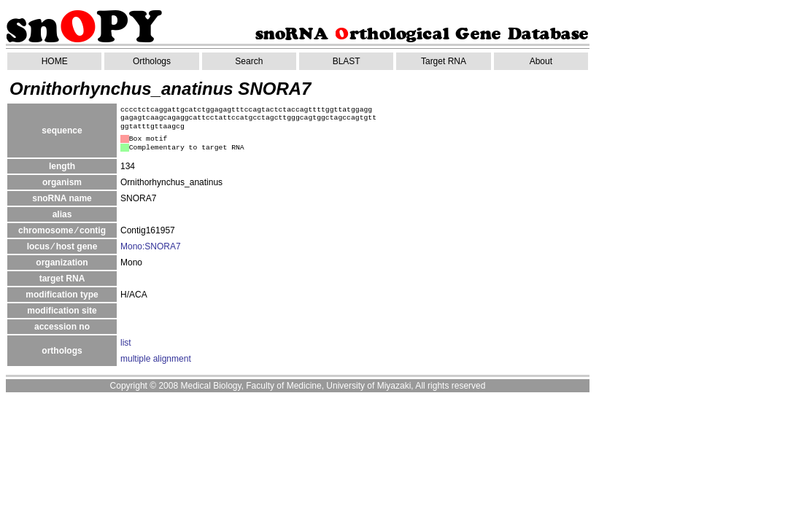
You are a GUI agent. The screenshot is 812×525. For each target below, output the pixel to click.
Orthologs (152, 61)
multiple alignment (156, 359)
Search (249, 61)
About (541, 61)
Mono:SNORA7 (151, 246)
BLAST (347, 61)
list (126, 343)
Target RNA (444, 61)
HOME (55, 61)
